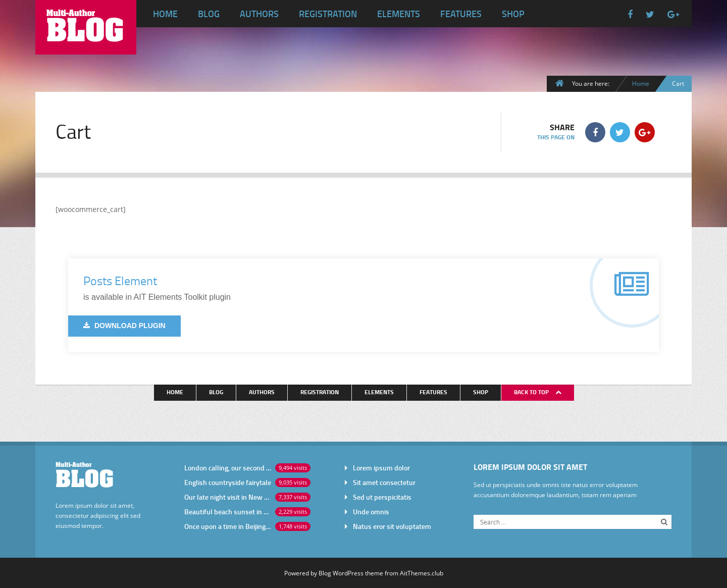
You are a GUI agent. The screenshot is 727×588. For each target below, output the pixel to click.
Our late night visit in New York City (228, 497)
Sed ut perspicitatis (382, 497)
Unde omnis (371, 512)
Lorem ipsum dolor (381, 468)
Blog (209, 14)
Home (165, 14)
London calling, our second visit (228, 468)
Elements (399, 14)
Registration (328, 14)
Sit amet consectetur (384, 482)
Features (461, 14)
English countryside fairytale (228, 482)
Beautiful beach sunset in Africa (228, 512)
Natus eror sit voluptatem (392, 526)
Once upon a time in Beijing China (228, 526)
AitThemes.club (422, 573)
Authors (259, 14)
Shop (513, 14)
